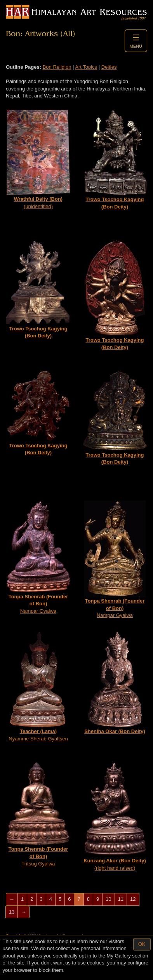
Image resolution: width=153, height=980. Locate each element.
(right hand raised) (115, 816)
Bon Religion (57, 67)
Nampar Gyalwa (38, 557)
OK (142, 944)
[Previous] (12, 899)
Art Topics (86, 67)
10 (108, 899)
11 (121, 899)
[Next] (23, 912)
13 (12, 912)
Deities (109, 67)
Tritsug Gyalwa (38, 814)
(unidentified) (38, 159)
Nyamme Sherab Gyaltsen (38, 686)
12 (133, 899)
